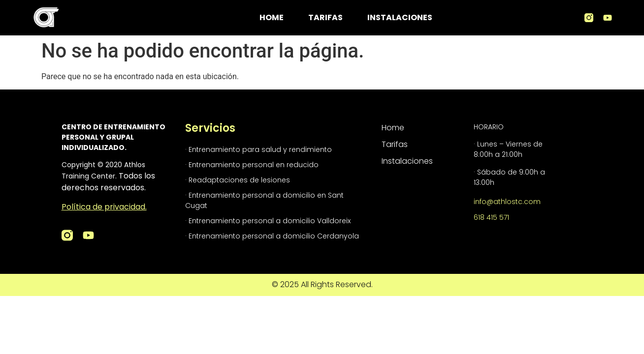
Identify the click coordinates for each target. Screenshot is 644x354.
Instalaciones (400, 18)
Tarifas (325, 18)
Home (272, 18)
